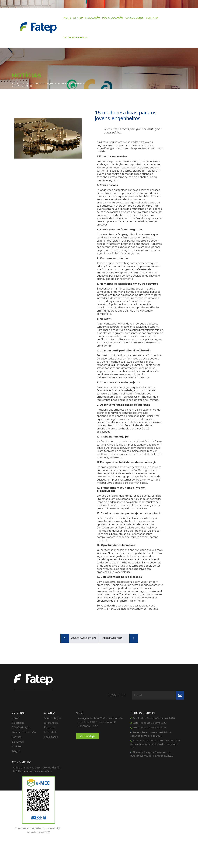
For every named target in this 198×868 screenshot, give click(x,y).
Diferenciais (45, 782)
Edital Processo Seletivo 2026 (123, 785)
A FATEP (72, 18)
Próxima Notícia (112, 714)
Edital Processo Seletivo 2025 (123, 790)
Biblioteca (18, 801)
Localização (45, 796)
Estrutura (43, 786)
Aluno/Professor (69, 39)
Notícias (16, 805)
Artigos (16, 810)
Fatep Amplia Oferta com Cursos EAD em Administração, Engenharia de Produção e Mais (122, 810)
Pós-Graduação (106, 18)
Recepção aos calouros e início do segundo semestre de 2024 (122, 798)
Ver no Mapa (75, 803)
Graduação (86, 18)
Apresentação (46, 777)
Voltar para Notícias (84, 714)
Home (61, 18)
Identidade (44, 791)
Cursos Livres (128, 18)
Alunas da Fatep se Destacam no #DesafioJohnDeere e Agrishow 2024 (122, 822)
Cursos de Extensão (24, 791)
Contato (145, 18)
